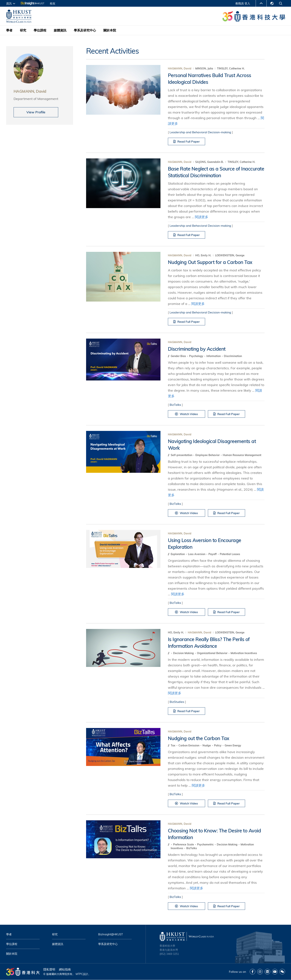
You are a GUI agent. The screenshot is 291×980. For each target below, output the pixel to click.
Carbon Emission (189, 745)
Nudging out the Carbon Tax (199, 738)
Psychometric (206, 844)
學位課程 (40, 30)
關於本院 (110, 30)
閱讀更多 (202, 217)
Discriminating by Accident (197, 349)
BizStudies (177, 702)
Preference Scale (184, 844)
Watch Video (186, 414)
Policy (218, 745)
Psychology (197, 356)
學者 (9, 30)
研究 (23, 30)
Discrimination (233, 356)
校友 (53, 3)
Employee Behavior (208, 455)
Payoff (213, 554)
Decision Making (184, 653)
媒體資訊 (60, 30)
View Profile (36, 112)
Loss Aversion (197, 554)
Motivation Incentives (244, 653)
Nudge (207, 745)
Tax (173, 745)
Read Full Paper (187, 141)
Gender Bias (179, 356)
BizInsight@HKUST (111, 934)
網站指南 (65, 969)
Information (214, 356)
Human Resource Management (242, 455)
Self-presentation (182, 455)
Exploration (178, 554)
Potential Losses (230, 554)
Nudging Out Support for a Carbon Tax (210, 262)
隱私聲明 (49, 969)
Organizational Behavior (213, 653)
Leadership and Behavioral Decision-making (200, 132)
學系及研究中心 (85, 30)
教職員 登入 (243, 3)
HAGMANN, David (180, 68)
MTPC (79, 974)
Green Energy (233, 745)
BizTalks (175, 405)
